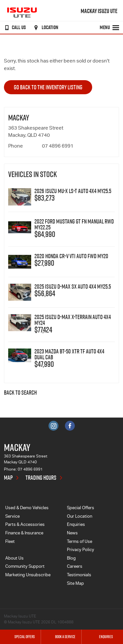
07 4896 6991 (58, 146)
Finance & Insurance (24, 534)
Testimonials (79, 575)
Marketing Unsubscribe (28, 575)
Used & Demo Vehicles (27, 508)
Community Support (25, 567)
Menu (110, 27)
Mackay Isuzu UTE (99, 11)
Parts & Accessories (25, 525)
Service (12, 517)
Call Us (14, 27)
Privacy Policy (81, 550)
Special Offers (81, 508)
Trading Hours (41, 478)
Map (8, 478)
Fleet (10, 542)
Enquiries (76, 525)
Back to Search (20, 393)
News (72, 534)
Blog (71, 559)
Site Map (75, 584)
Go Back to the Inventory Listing (48, 87)
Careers (75, 567)
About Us (14, 559)
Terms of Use (80, 542)
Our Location (80, 517)
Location (45, 27)
